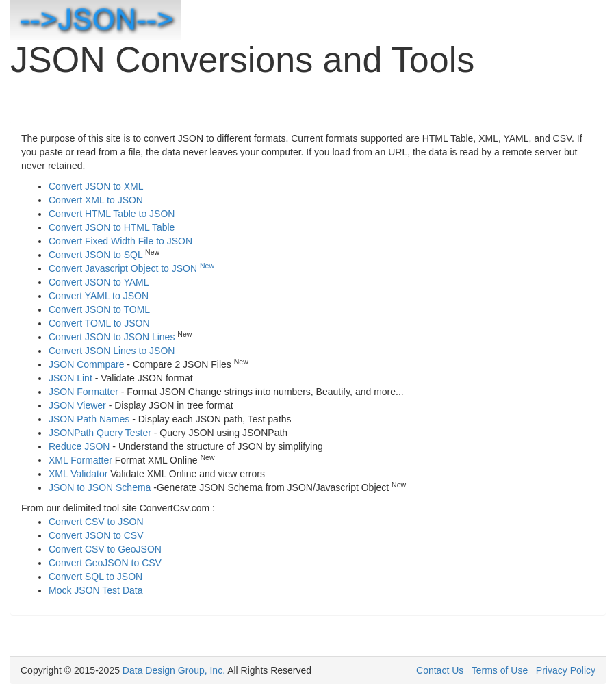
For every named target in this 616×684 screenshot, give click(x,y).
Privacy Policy (566, 670)
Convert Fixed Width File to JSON (120, 241)
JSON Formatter (84, 392)
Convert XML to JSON (96, 200)
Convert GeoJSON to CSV (105, 563)
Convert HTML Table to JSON (112, 214)
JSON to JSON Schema (100, 487)
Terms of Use (500, 670)
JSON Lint (70, 378)
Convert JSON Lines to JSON (112, 351)
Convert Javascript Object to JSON (131, 268)
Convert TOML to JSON (99, 323)
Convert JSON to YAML (99, 282)
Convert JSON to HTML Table (112, 227)
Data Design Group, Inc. (174, 670)
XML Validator (78, 474)
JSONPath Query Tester (100, 433)
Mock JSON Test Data (95, 590)
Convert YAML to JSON (99, 296)
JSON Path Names (89, 419)
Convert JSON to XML (96, 186)
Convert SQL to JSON (95, 577)
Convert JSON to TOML (99, 309)
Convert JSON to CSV (96, 535)
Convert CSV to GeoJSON (105, 549)
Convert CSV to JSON (96, 522)
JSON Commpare (86, 364)
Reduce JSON (79, 446)
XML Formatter (80, 460)
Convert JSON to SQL (95, 255)
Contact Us (440, 670)
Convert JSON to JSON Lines (112, 337)
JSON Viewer (77, 405)
